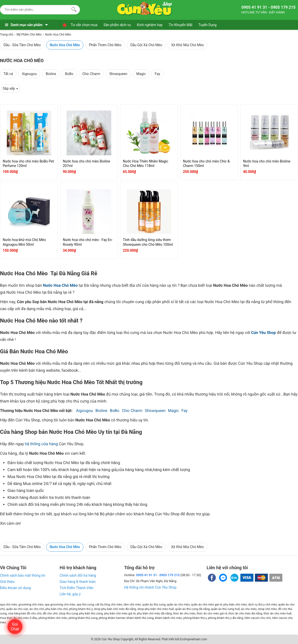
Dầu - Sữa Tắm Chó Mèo (22, 45)
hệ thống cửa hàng (41, 444)
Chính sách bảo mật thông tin (23, 575)
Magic (141, 74)
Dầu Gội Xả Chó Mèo (146, 45)
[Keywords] (35, 10)
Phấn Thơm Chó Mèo (105, 45)
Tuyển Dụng (207, 25)
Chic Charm (91, 74)
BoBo (69, 74)
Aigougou (29, 74)
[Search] (73, 9)
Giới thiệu (7, 582)
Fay (157, 74)
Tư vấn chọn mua (84, 25)
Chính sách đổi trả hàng (78, 575)
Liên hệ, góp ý (70, 594)
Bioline (51, 74)
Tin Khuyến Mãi (181, 25)
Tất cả (8, 74)
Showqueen (118, 74)
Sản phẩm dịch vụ (117, 25)
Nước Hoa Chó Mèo (65, 45)
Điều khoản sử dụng (15, 588)
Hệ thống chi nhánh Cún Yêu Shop (150, 587)
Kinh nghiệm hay (150, 25)
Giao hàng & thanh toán (78, 582)
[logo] (145, 9)
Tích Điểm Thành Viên (76, 588)
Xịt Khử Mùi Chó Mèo (187, 45)
